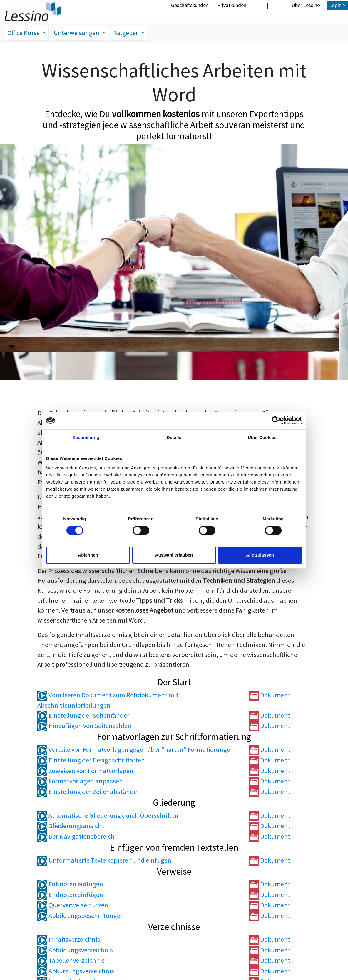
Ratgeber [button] (129, 33)
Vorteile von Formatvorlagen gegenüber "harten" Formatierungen (136, 750)
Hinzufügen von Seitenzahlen (84, 726)
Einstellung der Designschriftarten (91, 760)
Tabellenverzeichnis (71, 961)
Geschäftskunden (190, 5)
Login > (337, 5)
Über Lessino (306, 5)
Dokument (270, 695)
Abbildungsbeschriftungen (81, 916)
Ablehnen (88, 555)
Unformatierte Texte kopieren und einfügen (104, 860)
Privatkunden (232, 5)
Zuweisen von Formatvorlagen (85, 771)
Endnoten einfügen (70, 895)
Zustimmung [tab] (86, 437)
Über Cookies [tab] (262, 437)
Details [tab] (174, 437)
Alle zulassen (260, 555)
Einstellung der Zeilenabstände (87, 792)
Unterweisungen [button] (79, 33)
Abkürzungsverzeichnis (76, 971)
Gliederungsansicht (71, 826)
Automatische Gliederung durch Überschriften (108, 816)
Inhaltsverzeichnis (69, 940)
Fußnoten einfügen (70, 884)
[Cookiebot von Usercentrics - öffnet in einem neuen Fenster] (276, 421)
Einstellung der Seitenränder (83, 716)
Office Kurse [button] (25, 33)
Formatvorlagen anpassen (80, 781)
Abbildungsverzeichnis (75, 950)
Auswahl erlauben (174, 555)
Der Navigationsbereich (76, 837)
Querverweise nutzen (73, 905)
